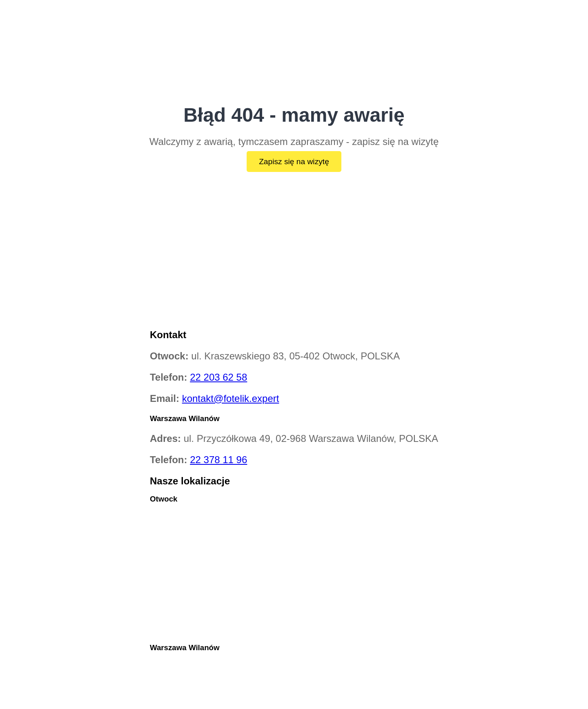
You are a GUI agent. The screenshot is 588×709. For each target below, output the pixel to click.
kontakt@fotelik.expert (231, 398)
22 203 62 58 (218, 377)
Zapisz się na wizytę (294, 162)
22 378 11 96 (218, 460)
